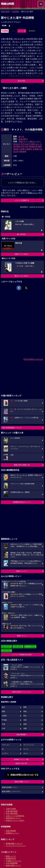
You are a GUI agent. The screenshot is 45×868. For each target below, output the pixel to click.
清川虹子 (17, 144)
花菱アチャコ (24, 141)
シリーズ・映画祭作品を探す (22, 655)
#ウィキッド (17, 646)
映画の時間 (5, 12)
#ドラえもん (6, 646)
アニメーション (29, 745)
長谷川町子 (23, 139)
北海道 (4, 716)
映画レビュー (22, 636)
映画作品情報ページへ (10, 787)
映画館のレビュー (12, 833)
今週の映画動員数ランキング (12, 428)
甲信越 (4, 720)
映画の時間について (22, 782)
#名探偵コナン (30, 646)
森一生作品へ (22, 234)
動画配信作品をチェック (22, 502)
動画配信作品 (11, 858)
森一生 (21, 136)
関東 (25, 707)
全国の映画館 (11, 831)
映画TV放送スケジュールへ (22, 692)
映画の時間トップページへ (11, 792)
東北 (25, 716)
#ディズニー (6, 651)
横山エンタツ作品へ (22, 276)
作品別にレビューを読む (15, 820)
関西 (3, 712)
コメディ (5, 753)
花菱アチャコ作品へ (22, 254)
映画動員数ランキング (14, 844)
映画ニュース (11, 856)
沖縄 (25, 728)
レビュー (21, 31)
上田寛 (22, 149)
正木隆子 (36, 149)
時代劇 (4, 26)
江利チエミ (35, 144)
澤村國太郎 (33, 146)
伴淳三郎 (24, 146)
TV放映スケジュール (14, 861)
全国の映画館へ (22, 735)
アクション (6, 745)
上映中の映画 (11, 809)
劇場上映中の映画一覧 (22, 465)
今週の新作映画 (12, 811)
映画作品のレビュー (13, 818)
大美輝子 (29, 149)
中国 (3, 724)
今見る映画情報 (12, 863)
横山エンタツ (35, 141)
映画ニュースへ (22, 571)
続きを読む (22, 81)
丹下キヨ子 (25, 144)
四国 (25, 724)
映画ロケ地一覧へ (22, 763)
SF (3, 749)
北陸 (25, 720)
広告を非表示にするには (33, 359)
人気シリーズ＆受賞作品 (15, 816)
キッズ (26, 749)
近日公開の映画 (12, 813)
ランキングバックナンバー (16, 846)
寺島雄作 (23, 152)
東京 (3, 707)
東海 (25, 712)
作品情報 (15, 12)
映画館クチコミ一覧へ (22, 759)
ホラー (26, 753)
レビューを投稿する (22, 200)
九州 (3, 728)
